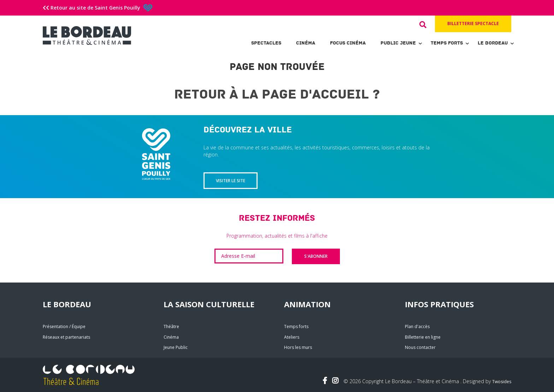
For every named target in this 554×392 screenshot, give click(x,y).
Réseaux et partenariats (66, 337)
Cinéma (171, 337)
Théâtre (171, 326)
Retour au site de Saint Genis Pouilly (98, 8)
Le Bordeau (493, 43)
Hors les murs (298, 347)
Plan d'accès (417, 326)
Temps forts (447, 43)
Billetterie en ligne (423, 337)
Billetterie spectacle (473, 23)
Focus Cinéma (348, 43)
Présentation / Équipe (64, 326)
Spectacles (266, 43)
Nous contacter (420, 347)
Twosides (502, 382)
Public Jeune (398, 43)
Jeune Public (176, 347)
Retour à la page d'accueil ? (277, 94)
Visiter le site (231, 181)
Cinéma (306, 43)
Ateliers (292, 337)
